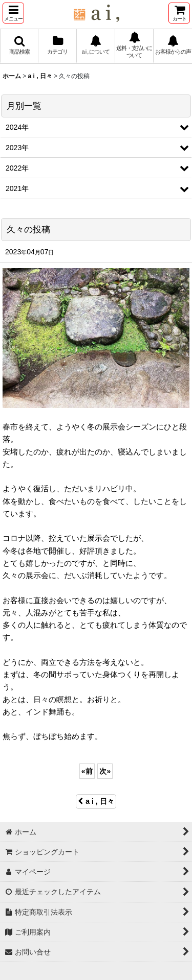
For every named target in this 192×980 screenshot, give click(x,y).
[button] (13, 13)
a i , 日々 (96, 801)
